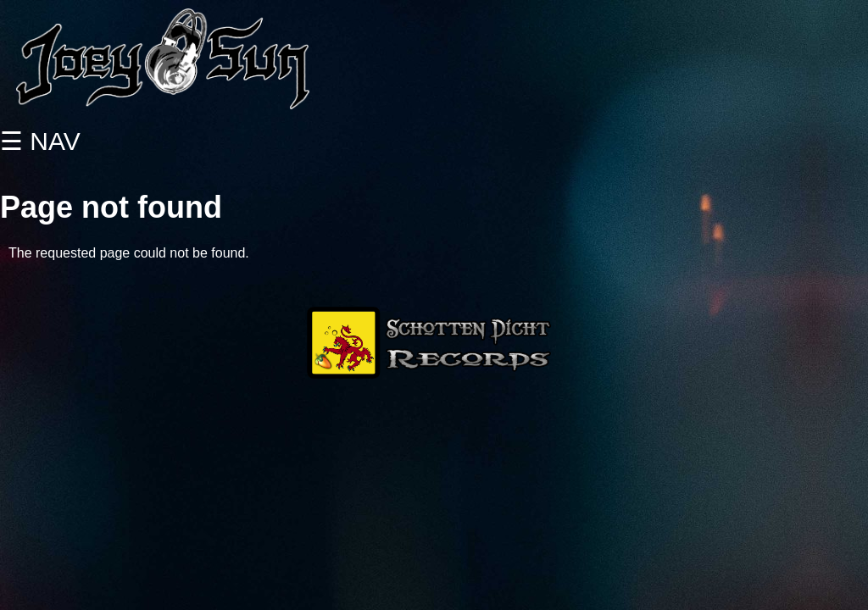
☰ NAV (40, 141)
